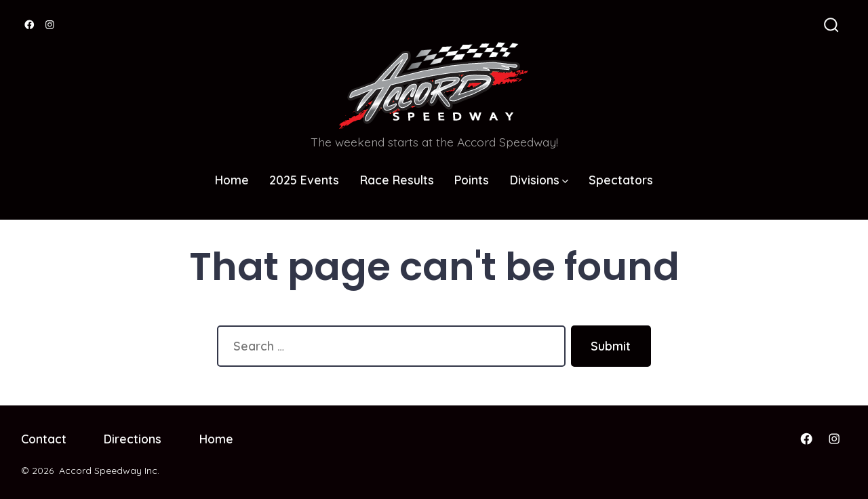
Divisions (539, 180)
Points (472, 180)
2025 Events (304, 180)
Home (232, 180)
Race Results (397, 180)
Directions (133, 439)
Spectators (621, 180)
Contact (44, 439)
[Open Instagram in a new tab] (50, 25)
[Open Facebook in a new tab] (29, 25)
